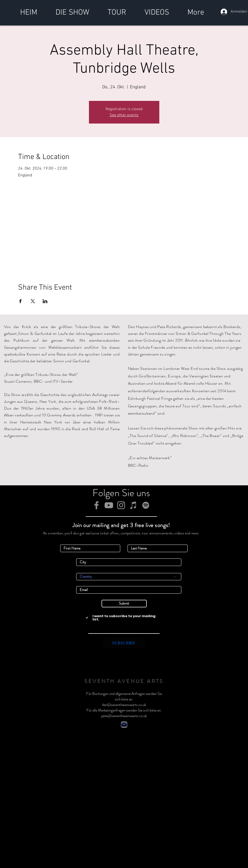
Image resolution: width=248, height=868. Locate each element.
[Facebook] (96, 505)
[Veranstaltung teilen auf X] (33, 301)
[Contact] (124, 725)
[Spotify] (146, 505)
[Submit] (124, 604)
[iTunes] (133, 505)
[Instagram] (121, 505)
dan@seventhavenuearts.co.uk (124, 705)
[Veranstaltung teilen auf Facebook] (20, 301)
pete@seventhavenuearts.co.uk (124, 716)
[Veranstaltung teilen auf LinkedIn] (45, 301)
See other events (124, 115)
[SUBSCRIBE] (124, 643)
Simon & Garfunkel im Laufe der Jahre (52, 333)
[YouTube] (109, 505)
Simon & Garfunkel (112, 660)
